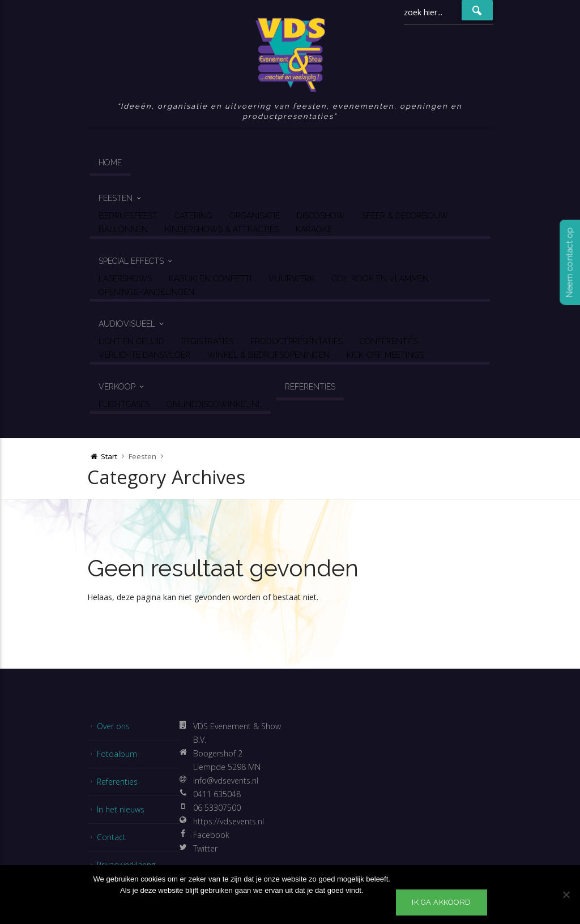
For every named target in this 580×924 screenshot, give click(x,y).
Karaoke (314, 229)
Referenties (310, 387)
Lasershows (125, 279)
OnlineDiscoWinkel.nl (214, 404)
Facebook (211, 835)
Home (110, 162)
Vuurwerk (292, 279)
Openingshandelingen (146, 292)
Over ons (113, 726)
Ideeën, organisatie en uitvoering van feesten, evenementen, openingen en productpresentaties (291, 111)
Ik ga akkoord (442, 902)
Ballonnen (123, 229)
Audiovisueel (127, 324)
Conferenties (389, 341)
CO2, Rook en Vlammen (380, 279)
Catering (193, 216)
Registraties (207, 341)
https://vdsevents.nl (229, 821)
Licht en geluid (131, 341)
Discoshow (321, 216)
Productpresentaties (297, 341)
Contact (111, 837)
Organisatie (255, 216)
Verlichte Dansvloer (144, 355)
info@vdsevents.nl (226, 780)
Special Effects (131, 261)
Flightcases (124, 404)
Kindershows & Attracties (222, 229)
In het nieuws (121, 809)
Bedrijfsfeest (128, 216)
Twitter (205, 848)
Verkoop (117, 387)
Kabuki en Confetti (210, 279)
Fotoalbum (117, 754)
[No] (566, 895)
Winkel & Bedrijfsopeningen (268, 355)
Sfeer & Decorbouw (405, 216)
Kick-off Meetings (385, 355)
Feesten (116, 198)
